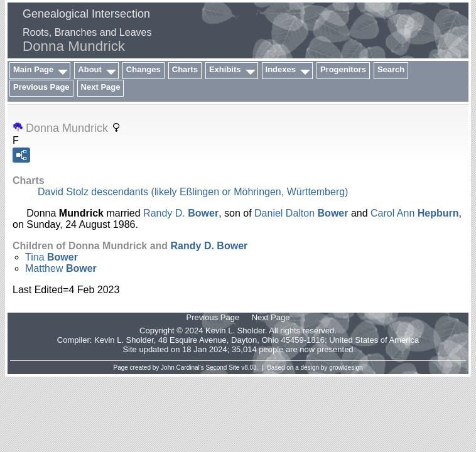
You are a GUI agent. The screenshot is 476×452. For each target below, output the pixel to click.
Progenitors (343, 69)
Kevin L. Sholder (124, 340)
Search (391, 69)
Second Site (223, 368)
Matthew (61, 268)
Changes (143, 69)
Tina (51, 257)
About (90, 69)
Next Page (101, 87)
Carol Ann (415, 213)
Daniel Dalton (301, 213)
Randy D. (181, 213)
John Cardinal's (182, 368)
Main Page (33, 69)
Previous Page (41, 87)
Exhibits (225, 69)
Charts (185, 69)
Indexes (281, 69)
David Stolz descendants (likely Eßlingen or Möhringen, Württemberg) (193, 192)
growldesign (346, 368)
